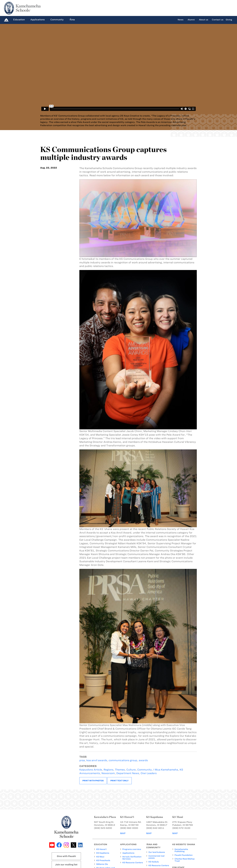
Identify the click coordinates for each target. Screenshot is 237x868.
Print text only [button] (119, 781)
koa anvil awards (97, 760)
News (180, 20)
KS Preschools (103, 860)
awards (143, 760)
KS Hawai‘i (101, 849)
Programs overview (132, 849)
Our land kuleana (157, 852)
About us (204, 20)
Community (57, 20)
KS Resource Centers (133, 863)
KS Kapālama (103, 853)
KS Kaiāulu (154, 862)
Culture (131, 770)
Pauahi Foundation (184, 855)
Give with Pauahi (66, 856)
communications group (123, 760)
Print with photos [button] (93, 781)
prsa (82, 760)
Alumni (191, 20)
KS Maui (100, 857)
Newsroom (108, 773)
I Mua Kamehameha (166, 770)
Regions (108, 770)
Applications (38, 20)
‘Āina (72, 20)
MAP (123, 833)
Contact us (218, 20)
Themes (120, 770)
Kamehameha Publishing (181, 850)
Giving (229, 20)
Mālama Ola (102, 864)
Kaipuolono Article (91, 770)
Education (19, 20)
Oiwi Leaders (149, 773)
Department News (128, 773)
